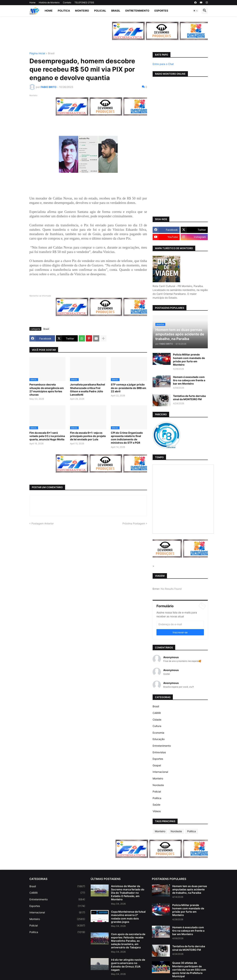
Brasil (116, 11)
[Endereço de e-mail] (180, 624)
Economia (158, 733)
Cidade (157, 720)
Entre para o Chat (163, 64)
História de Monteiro (49, 2)
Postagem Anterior (43, 523)
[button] (196, 11)
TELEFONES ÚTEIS (84, 2)
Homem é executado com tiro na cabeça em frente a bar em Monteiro (189, 380)
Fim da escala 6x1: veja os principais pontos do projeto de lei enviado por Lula (88, 436)
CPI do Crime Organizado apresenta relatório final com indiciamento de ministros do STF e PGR (127, 438)
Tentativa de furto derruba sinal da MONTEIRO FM (189, 398)
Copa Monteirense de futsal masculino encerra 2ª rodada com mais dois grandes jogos (128, 917)
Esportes (161, 11)
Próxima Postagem (134, 523)
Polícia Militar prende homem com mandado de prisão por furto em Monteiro (189, 360)
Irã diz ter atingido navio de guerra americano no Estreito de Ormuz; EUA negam (128, 965)
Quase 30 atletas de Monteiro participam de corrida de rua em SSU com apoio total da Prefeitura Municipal (189, 970)
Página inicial (37, 53)
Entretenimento (137, 11)
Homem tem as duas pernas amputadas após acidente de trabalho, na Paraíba (190, 889)
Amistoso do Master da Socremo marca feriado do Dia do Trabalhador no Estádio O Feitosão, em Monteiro (128, 893)
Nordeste (158, 785)
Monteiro (82, 11)
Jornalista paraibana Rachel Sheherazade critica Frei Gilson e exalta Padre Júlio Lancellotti (88, 390)
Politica (64, 11)
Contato (67, 2)
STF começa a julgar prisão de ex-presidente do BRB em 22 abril (129, 388)
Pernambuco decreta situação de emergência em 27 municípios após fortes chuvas (47, 390)
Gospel (157, 765)
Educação (159, 739)
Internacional (160, 772)
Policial (100, 11)
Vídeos (157, 811)
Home (32, 2)
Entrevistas (159, 752)
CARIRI (157, 713)
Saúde (156, 805)
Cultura (157, 726)
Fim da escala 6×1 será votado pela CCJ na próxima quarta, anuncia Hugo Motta (47, 436)
